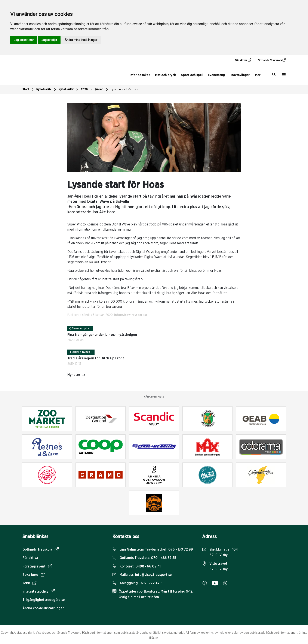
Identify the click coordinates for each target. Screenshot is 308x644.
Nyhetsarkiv (47, 90)
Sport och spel (192, 75)
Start (29, 90)
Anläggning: (138, 583)
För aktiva (243, 60)
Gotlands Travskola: (144, 558)
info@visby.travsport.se (131, 315)
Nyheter (76, 375)
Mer (258, 75)
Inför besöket (140, 75)
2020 (87, 90)
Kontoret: (136, 566)
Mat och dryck (165, 75)
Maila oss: (142, 575)
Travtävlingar (240, 75)
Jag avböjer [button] (49, 40)
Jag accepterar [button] (24, 40)
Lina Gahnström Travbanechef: (153, 549)
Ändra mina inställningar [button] (81, 40)
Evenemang (216, 75)
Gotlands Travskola (272, 60)
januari (102, 90)
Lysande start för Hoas (124, 89)
